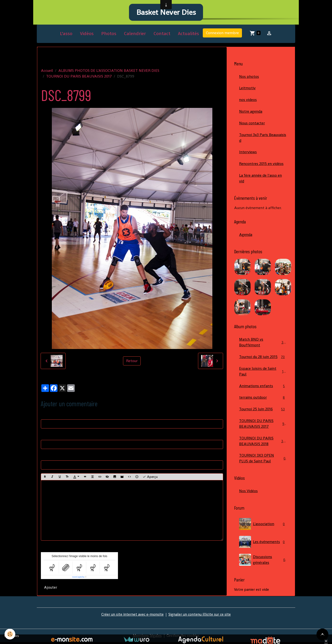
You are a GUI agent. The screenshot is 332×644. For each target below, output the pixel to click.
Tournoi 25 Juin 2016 (263, 411)
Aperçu (150, 478)
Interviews (248, 153)
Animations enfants (263, 387)
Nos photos (249, 77)
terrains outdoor (263, 399)
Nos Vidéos (248, 493)
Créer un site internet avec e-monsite (132, 616)
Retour (132, 362)
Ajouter (51, 588)
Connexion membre (222, 34)
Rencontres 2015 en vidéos (261, 165)
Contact (162, 34)
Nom (45, 415)
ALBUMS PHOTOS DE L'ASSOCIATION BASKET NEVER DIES (109, 71)
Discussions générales (263, 561)
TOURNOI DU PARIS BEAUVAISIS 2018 (263, 442)
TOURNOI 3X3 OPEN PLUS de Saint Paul (263, 460)
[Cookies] (10, 634)
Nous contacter (252, 124)
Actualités (188, 34)
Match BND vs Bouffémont (263, 343)
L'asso (66, 34)
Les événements (263, 544)
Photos (109, 34)
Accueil (47, 71)
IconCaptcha (78, 578)
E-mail (46, 436)
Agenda (246, 235)
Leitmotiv (247, 89)
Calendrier (135, 34)
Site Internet (52, 456)
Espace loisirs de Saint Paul (263, 372)
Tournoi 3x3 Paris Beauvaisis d (263, 138)
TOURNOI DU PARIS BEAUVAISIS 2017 (79, 77)
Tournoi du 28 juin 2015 (263, 358)
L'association (263, 526)
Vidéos (87, 34)
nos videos (248, 100)
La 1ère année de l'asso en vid (260, 179)
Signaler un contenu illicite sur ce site (200, 616)
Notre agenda (251, 112)
